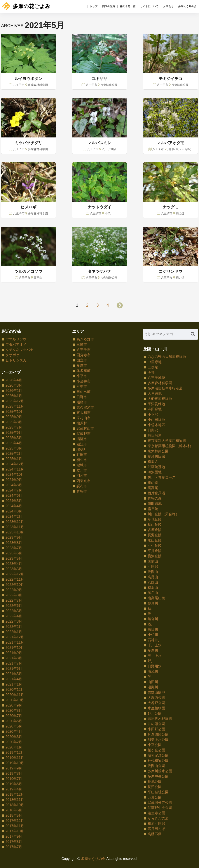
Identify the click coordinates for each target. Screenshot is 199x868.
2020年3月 (14, 737)
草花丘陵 (155, 519)
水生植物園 (156, 708)
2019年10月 (15, 763)
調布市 (82, 486)
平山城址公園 (158, 792)
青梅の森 (155, 498)
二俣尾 (153, 367)
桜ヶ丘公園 (156, 750)
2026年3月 (14, 385)
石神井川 (155, 640)
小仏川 (153, 635)
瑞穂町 (82, 449)
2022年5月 (14, 611)
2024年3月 (14, 511)
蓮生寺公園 (156, 813)
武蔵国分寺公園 (160, 803)
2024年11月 (15, 469)
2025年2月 (14, 454)
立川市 (82, 470)
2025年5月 (14, 438)
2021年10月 (15, 648)
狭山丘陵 (155, 525)
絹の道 (153, 483)
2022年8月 (14, 595)
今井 (151, 372)
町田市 (82, 455)
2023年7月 (14, 548)
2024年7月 (14, 490)
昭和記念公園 (158, 755)
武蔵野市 (84, 434)
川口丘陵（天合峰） (163, 514)
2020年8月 (14, 711)
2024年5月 (14, 501)
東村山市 (84, 418)
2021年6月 (14, 669)
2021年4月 (14, 679)
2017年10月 (15, 831)
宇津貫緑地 (156, 404)
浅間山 (153, 572)
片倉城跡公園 (158, 734)
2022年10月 (15, 585)
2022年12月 (15, 574)
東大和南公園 (158, 451)
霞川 (151, 624)
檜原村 (82, 423)
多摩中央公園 (158, 776)
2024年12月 (15, 464)
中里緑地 (155, 362)
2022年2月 (14, 627)
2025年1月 (14, 459)
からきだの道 (158, 818)
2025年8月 (14, 422)
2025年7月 (14, 427)
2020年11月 (15, 695)
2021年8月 (14, 658)
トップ (94, 6)
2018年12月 (15, 794)
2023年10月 (15, 532)
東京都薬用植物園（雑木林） (170, 446)
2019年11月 (15, 758)
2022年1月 (14, 632)
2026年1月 (14, 396)
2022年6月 (14, 606)
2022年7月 (14, 600)
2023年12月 (15, 522)
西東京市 (84, 481)
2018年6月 (14, 810)
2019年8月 (14, 773)
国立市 (82, 360)
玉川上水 (155, 656)
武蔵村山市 (85, 428)
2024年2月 (14, 516)
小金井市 (84, 381)
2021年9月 (14, 653)
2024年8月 (14, 485)
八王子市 (84, 350)
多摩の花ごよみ (26, 6)
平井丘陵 (155, 551)
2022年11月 (15, 579)
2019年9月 (14, 768)
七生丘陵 (155, 546)
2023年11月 (15, 527)
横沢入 (153, 462)
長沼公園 (155, 787)
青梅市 (82, 491)
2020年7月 (14, 716)
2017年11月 (15, 826)
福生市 (82, 460)
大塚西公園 (156, 698)
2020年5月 (14, 726)
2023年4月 (14, 564)
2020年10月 (15, 700)
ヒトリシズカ (16, 360)
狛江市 (82, 444)
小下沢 (153, 414)
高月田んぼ (156, 829)
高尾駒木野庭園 (160, 719)
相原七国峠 (156, 824)
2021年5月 (14, 674)
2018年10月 (15, 805)
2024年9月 (14, 480)
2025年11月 (15, 406)
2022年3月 (14, 621)
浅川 (151, 614)
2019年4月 (14, 789)
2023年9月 (14, 537)
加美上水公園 (158, 740)
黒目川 (153, 629)
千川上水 (155, 645)
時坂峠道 (155, 435)
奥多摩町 (84, 371)
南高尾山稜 (156, 598)
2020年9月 (14, 705)
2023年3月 (14, 569)
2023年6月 (14, 553)
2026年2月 (14, 391)
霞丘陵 (153, 509)
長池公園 (155, 782)
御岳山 (153, 593)
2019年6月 (14, 784)
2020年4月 (14, 732)
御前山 (153, 561)
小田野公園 (156, 729)
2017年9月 (14, 836)
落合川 (153, 619)
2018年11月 (15, 800)
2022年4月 (14, 616)
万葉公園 (155, 797)
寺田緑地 (155, 409)
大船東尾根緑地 (160, 399)
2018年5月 (14, 815)
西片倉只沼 (156, 493)
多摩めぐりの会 (187, 6)
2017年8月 (14, 842)
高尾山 (153, 577)
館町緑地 (155, 504)
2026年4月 (14, 380)
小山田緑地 (156, 420)
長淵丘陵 (155, 535)
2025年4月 (14, 443)
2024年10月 (15, 475)
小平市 (82, 376)
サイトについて (149, 6)
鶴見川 (153, 603)
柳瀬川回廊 (156, 456)
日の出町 (84, 392)
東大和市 (84, 413)
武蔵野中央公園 (160, 808)
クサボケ (12, 355)
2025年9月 (14, 417)
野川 (151, 661)
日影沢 (153, 430)
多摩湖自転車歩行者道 (165, 388)
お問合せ (168, 6)
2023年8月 (14, 543)
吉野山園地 (156, 692)
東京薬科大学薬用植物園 (167, 441)
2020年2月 (14, 742)
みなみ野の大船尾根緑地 (167, 357)
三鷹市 (82, 345)
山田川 (153, 682)
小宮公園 (155, 745)
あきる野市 (85, 339)
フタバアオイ (16, 345)
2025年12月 (15, 401)
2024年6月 (14, 496)
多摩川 (153, 650)
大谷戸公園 (156, 703)
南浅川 (153, 671)
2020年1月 (14, 747)
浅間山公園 (156, 766)
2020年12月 (15, 690)
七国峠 (153, 567)
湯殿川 (153, 687)
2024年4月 (14, 506)
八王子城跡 (156, 378)
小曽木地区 (156, 425)
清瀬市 (82, 439)
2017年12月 (15, 821)
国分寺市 (84, 355)
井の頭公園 (156, 724)
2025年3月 (14, 448)
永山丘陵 (155, 540)
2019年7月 (14, 779)
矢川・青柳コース (162, 477)
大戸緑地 (155, 393)
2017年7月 (14, 847)
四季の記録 (109, 6)
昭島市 (82, 402)
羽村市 (82, 476)
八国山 (153, 582)
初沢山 (153, 588)
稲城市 (82, 465)
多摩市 (82, 365)
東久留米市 (85, 407)
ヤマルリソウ (16, 339)
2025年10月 (15, 412)
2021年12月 (15, 637)
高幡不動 (155, 834)
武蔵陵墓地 (156, 467)
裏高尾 (153, 488)
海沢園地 (155, 472)
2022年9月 (14, 590)
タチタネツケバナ (19, 350)
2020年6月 (14, 721)
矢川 (151, 677)
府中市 (82, 386)
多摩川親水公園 (160, 771)
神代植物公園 (158, 761)
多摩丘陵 (155, 530)
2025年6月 (14, 433)
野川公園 (155, 713)
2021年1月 (14, 684)
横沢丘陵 (155, 556)
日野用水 (155, 666)
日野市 (82, 397)
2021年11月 (15, 642)
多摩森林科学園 (160, 383)
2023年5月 (14, 558)
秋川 (151, 608)
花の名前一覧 (128, 6)
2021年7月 (14, 663)
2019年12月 (15, 753)
